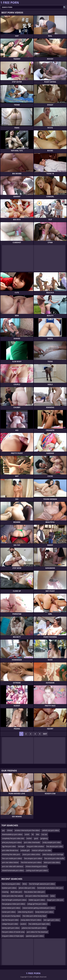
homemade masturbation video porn (50, 888)
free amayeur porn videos (33, 858)
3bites (25, 884)
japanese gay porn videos (35, 936)
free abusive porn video (55, 846)
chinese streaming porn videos (36, 866)
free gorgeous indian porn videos (14, 904)
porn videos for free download (37, 932)
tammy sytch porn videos (11, 928)
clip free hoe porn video (10, 920)
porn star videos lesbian (10, 862)
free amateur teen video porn (34, 892)
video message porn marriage (53, 854)
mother (29, 838)
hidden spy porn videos (37, 900)
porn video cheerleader (32, 842)
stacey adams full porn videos (31, 920)
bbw (38, 834)
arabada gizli (25, 850)
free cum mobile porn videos (12, 858)
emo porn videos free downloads (37, 896)
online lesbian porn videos (11, 908)
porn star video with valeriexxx (13, 866)
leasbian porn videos (9, 888)
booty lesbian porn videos (44, 912)
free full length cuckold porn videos (14, 900)
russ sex (44, 834)
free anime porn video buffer (54, 858)
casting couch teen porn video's (37, 870)
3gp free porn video (9, 846)
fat (33, 834)
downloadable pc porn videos (12, 834)
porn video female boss (10, 850)
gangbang (44, 838)
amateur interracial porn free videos (27, 830)
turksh (27, 834)
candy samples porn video (52, 842)
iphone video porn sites (27, 888)
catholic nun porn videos (51, 830)
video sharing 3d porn (25, 912)
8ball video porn (16, 892)
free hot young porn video (11, 884)
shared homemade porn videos (13, 870)
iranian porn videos (9, 912)
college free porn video (10, 924)
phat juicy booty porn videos (12, 842)
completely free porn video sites (13, 838)
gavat (36, 838)
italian (53, 896)
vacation (23, 924)
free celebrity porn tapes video (39, 924)
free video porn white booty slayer (34, 916)
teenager (21, 846)
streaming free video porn (11, 854)
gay (3, 830)
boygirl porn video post (55, 900)
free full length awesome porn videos (42, 884)
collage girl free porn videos (37, 904)
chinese (10, 830)
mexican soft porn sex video (42, 850)
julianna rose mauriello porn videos (34, 928)
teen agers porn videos (52, 920)
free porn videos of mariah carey (13, 932)
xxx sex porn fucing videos (11, 916)
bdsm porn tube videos (52, 862)
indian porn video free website (13, 896)
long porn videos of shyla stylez (13, 936)
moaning (5, 892)
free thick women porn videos (31, 862)
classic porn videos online (31, 854)
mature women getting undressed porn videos (39, 908)
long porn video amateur (35, 846)
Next (45, 734)
